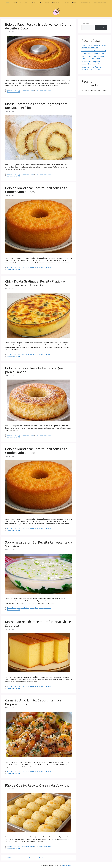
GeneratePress (66, 865)
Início (7, 3)
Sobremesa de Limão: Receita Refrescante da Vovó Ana (39, 544)
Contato (75, 3)
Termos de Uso (86, 3)
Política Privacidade (100, 3)
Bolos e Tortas (44, 3)
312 (35, 858)
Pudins (34, 3)
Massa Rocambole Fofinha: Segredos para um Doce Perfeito (36, 106)
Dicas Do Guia (17, 3)
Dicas (18, 90)
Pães (27, 3)
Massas (66, 3)
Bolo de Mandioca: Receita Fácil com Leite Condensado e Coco (36, 190)
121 (29, 858)
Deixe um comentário (14, 92)
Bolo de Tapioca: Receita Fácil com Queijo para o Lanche (36, 370)
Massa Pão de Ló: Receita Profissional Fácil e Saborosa (38, 624)
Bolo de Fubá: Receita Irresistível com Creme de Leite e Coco (38, 26)
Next (40, 858)
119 (21, 858)
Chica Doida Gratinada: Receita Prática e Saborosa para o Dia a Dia (35, 283)
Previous (9, 858)
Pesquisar (85, 24)
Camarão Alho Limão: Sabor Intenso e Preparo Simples (33, 702)
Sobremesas (56, 3)
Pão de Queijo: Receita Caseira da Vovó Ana (37, 785)
